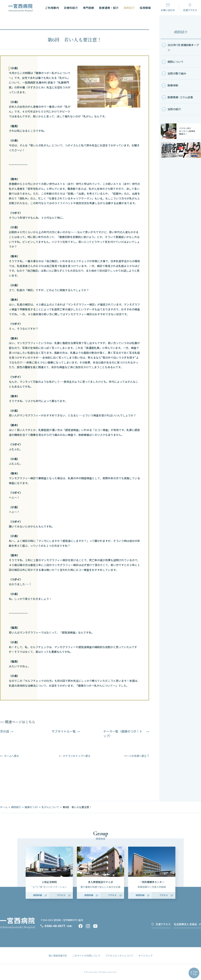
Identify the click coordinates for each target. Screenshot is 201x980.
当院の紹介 (174, 109)
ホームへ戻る (12, 756)
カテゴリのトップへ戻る (77, 756)
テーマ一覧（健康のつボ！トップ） (123, 733)
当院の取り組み (177, 73)
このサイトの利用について (86, 956)
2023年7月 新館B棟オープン (183, 47)
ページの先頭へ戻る (135, 756)
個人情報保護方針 (58, 956)
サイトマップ (145, 956)
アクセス (61, 895)
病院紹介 (181, 32)
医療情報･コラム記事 (180, 97)
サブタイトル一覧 (64, 731)
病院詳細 (38, 895)
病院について (176, 62)
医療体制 (173, 85)
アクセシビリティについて (119, 956)
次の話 (5, 731)
